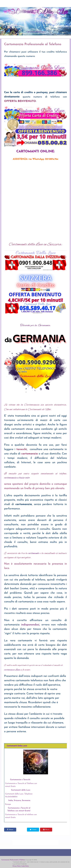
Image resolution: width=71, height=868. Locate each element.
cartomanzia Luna (12, 670)
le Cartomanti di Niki (38, 409)
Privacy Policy (17, 866)
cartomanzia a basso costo (17, 478)
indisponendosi (30, 625)
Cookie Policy (25, 866)
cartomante (34, 553)
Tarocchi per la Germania (35, 325)
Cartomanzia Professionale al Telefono (13, 860)
